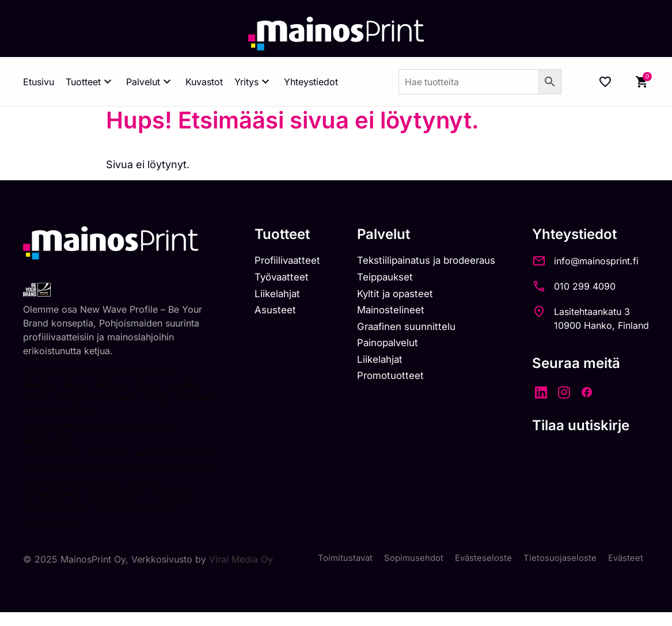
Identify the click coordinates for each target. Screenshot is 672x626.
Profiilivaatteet (273, 261)
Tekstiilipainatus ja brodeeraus (420, 261)
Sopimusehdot (406, 559)
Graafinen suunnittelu (398, 331)
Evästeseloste (478, 559)
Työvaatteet (267, 279)
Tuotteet (90, 82)
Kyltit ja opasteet (386, 296)
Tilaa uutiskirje (581, 425)
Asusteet (259, 314)
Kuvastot (204, 82)
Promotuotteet (381, 383)
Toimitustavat (335, 559)
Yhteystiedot (311, 82)
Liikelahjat (261, 296)
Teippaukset (375, 279)
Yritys (253, 82)
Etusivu (39, 82)
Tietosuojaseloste (557, 559)
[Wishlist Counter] (605, 82)
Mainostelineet (381, 314)
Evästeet (625, 559)
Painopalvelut (378, 348)
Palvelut (150, 82)
